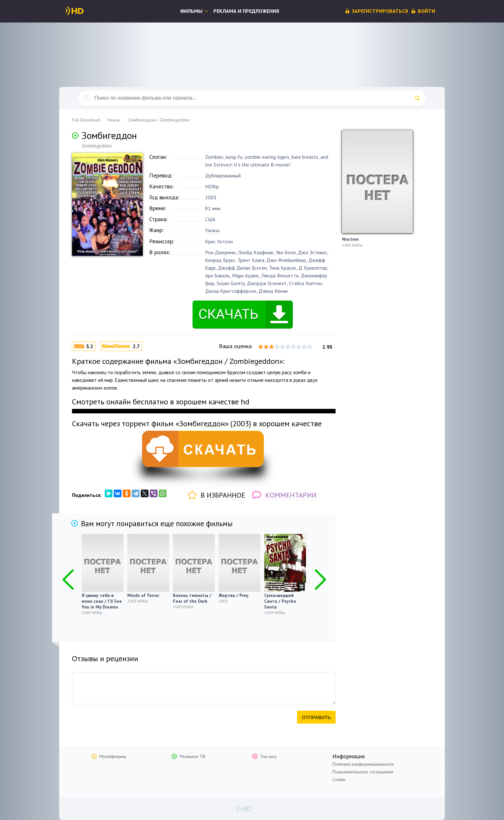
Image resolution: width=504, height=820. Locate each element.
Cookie (339, 779)
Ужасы (212, 230)
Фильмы (191, 11)
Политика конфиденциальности (363, 764)
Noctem (350, 239)
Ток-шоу (268, 756)
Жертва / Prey (234, 595)
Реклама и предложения (246, 11)
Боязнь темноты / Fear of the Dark (192, 598)
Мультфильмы (113, 756)
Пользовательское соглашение (363, 772)
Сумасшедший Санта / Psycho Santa (280, 601)
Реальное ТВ (192, 756)
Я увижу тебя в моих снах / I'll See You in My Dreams (102, 601)
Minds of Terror (143, 595)
